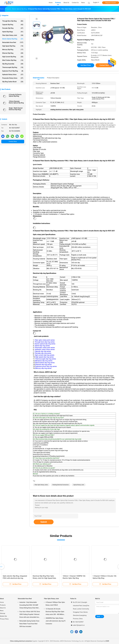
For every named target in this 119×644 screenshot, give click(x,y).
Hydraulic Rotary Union (13, 75)
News (2, 611)
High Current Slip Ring (13, 57)
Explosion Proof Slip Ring (13, 71)
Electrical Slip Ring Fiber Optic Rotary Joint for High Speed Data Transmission (44, 578)
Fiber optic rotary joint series (44, 340)
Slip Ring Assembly (13, 64)
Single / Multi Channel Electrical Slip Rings (16, 109)
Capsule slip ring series (43, 351)
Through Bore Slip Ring (13, 21)
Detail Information (39, 78)
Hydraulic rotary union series (44, 349)
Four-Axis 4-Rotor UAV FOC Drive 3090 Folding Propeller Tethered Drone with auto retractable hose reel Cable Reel (30, 615)
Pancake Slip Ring (13, 28)
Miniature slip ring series (44, 361)
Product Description (53, 78)
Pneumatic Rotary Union (13, 78)
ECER (107, 641)
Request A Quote (111, 3)
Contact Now (13, 142)
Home (2, 602)
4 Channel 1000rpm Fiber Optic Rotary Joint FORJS (55, 604)
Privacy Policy (4, 619)
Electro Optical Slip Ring (13, 39)
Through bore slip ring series (44, 342)
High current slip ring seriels (44, 355)
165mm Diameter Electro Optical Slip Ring (16, 102)
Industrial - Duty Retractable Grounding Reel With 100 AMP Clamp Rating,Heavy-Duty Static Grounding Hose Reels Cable (29, 605)
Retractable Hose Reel (13, 42)
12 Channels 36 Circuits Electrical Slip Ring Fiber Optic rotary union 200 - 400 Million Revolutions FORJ (55, 612)
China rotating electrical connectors (21, 641)
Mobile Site (3, 616)
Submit (44, 522)
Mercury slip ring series (43, 368)
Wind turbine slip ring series (45, 363)
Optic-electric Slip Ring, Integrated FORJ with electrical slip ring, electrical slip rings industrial (15, 578)
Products (3, 605)
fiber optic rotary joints (41, 485)
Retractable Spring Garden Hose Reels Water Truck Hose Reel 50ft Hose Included (29, 624)
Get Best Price (86, 65)
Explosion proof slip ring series (46, 366)
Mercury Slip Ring (13, 50)
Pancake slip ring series (43, 353)
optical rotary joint (79, 485)
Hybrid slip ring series (42, 346)
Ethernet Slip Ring (13, 53)
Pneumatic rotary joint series (45, 348)
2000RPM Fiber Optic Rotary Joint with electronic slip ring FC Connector (56, 621)
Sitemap (3, 613)
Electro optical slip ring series (45, 344)
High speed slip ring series (44, 357)
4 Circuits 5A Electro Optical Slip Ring (15, 95)
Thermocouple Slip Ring (13, 67)
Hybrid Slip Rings (13, 32)
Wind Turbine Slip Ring (13, 60)
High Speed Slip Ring (13, 46)
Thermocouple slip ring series (46, 359)
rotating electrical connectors (61, 485)
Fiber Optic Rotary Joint (13, 35)
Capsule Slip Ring (13, 25)
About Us (3, 608)
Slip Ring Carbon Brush (13, 82)
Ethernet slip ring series (43, 365)
